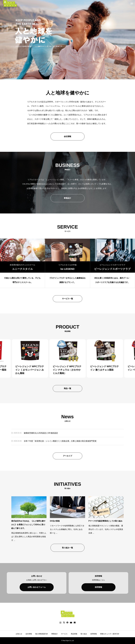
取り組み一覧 (67, 548)
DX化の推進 (55, 521)
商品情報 (74, 634)
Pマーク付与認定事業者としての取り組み (105, 521)
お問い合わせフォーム (37, 587)
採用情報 (98, 587)
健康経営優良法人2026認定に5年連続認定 (41, 433)
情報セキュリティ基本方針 (110, 634)
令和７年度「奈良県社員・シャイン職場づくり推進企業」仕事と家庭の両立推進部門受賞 (60, 441)
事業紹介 (67, 198)
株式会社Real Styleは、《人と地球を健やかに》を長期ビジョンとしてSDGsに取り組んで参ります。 (28, 525)
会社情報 (67, 136)
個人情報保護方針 (42, 634)
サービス (64, 634)
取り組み (84, 634)
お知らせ (19, 634)
